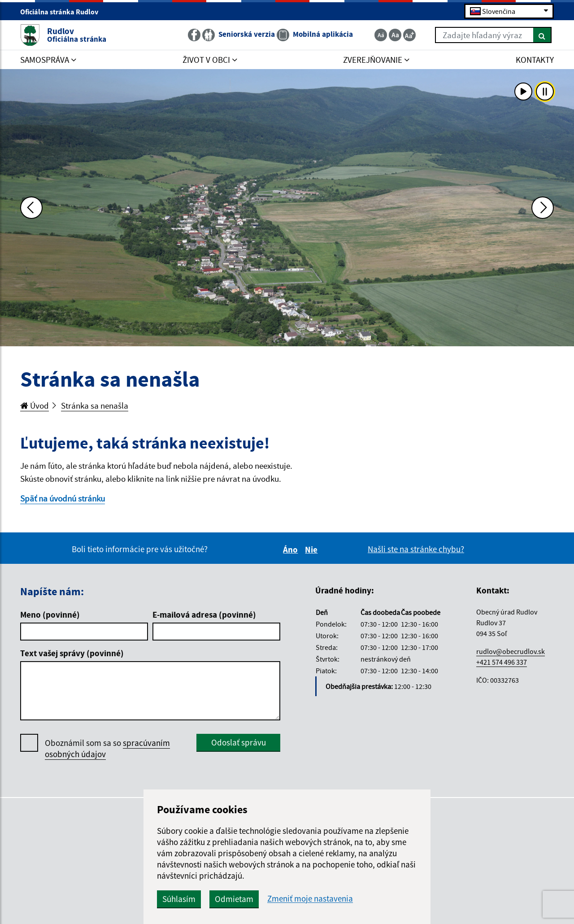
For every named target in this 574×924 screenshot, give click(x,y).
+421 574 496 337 (502, 662)
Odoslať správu (239, 742)
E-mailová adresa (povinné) (204, 615)
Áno (292, 549)
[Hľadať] (542, 35)
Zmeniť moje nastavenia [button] (310, 899)
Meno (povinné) (50, 615)
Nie (313, 549)
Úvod (35, 405)
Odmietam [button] (234, 899)
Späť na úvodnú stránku (63, 498)
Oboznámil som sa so (107, 749)
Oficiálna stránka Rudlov (63, 12)
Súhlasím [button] (179, 899)
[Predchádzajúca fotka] (31, 208)
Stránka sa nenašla (95, 405)
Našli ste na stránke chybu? (416, 549)
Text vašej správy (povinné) (72, 653)
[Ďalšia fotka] (543, 208)
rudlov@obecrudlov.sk (511, 651)
